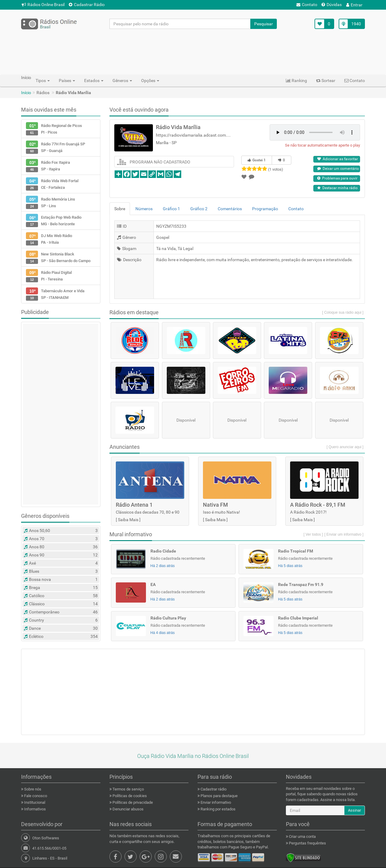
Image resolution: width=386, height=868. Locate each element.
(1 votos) (276, 169)
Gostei (257, 160)
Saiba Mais (128, 520)
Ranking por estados (218, 809)
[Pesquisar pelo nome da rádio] (180, 24)
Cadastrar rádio (213, 789)
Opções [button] (150, 81)
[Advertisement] (193, 52)
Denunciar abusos (128, 809)
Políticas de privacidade (132, 802)
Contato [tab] (296, 209)
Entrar (354, 5)
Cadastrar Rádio (87, 5)
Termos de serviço (128, 789)
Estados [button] (94, 81)
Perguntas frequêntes (307, 843)
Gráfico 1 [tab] (171, 209)
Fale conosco (35, 796)
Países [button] (67, 81)
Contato (307, 5)
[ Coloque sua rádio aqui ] (343, 312)
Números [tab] (144, 209)
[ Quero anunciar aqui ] (345, 447)
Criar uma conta (302, 836)
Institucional (34, 802)
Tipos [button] (43, 81)
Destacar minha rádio (337, 188)
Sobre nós (32, 789)
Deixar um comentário (338, 169)
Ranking (296, 81)
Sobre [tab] (120, 209)
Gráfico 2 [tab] (199, 209)
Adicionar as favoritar (338, 159)
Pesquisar (264, 24)
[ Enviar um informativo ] (344, 534)
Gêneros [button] (122, 81)
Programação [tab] (265, 209)
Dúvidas (332, 5)
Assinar (354, 810)
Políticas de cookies (129, 796)
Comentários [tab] (230, 209)
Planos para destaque (219, 796)
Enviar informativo (215, 802)
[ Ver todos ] (313, 534)
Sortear (326, 81)
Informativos (35, 809)
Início (26, 93)
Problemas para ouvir (337, 178)
